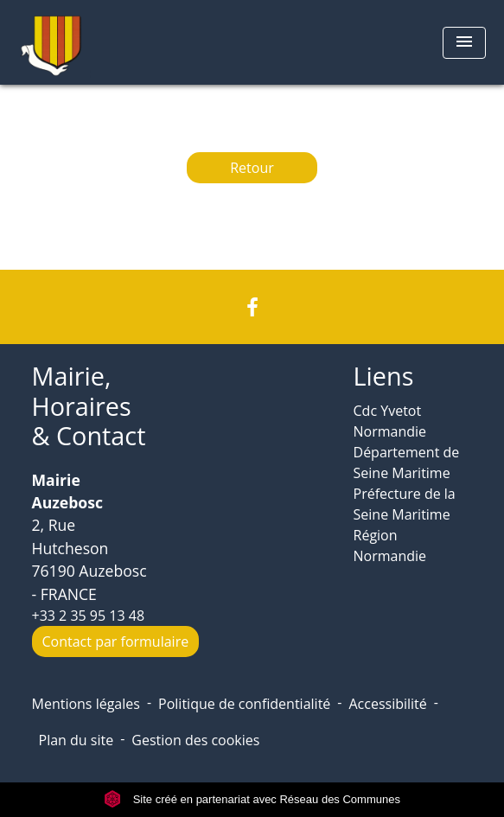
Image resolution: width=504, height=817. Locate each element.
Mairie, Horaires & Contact (89, 406)
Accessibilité (387, 704)
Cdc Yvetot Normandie (390, 421)
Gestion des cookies (195, 740)
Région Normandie (390, 546)
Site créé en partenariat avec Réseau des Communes (252, 799)
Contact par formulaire (116, 641)
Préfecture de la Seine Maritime (405, 504)
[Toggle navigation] (464, 43)
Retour (252, 168)
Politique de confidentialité (244, 704)
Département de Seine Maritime (407, 463)
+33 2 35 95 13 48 (89, 616)
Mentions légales (86, 704)
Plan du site (77, 740)
